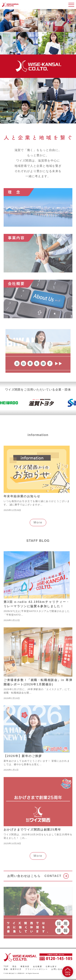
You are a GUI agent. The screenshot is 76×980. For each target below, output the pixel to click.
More (38, 522)
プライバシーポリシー (36, 969)
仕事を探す (51, 966)
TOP (6, 966)
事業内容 (25, 966)
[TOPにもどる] (68, 972)
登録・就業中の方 (13, 969)
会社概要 (38, 966)
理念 (15, 966)
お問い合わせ (58, 969)
